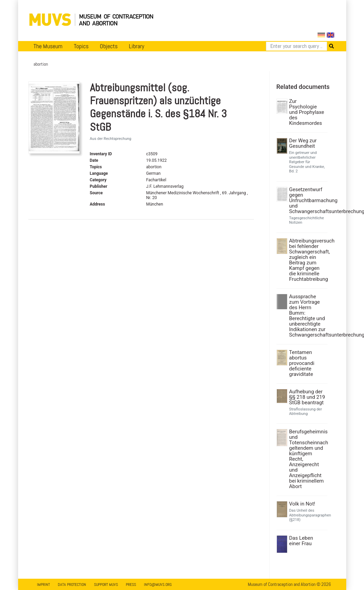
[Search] (296, 46)
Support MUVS (106, 585)
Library (137, 46)
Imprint (43, 585)
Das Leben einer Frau (301, 541)
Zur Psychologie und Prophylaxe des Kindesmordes (307, 112)
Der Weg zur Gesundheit (303, 143)
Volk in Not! (302, 504)
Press (131, 585)
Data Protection (72, 585)
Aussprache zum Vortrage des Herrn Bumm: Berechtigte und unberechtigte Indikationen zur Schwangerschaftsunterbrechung (307, 316)
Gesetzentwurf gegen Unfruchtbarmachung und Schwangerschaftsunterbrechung (307, 200)
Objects (109, 46)
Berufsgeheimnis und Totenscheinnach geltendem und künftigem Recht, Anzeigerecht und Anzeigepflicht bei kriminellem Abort (307, 459)
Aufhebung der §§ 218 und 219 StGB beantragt (307, 397)
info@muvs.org (158, 585)
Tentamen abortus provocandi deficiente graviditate (302, 363)
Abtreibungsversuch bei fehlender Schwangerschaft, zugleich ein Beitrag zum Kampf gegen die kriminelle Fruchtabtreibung (307, 260)
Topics (81, 46)
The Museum (48, 46)
